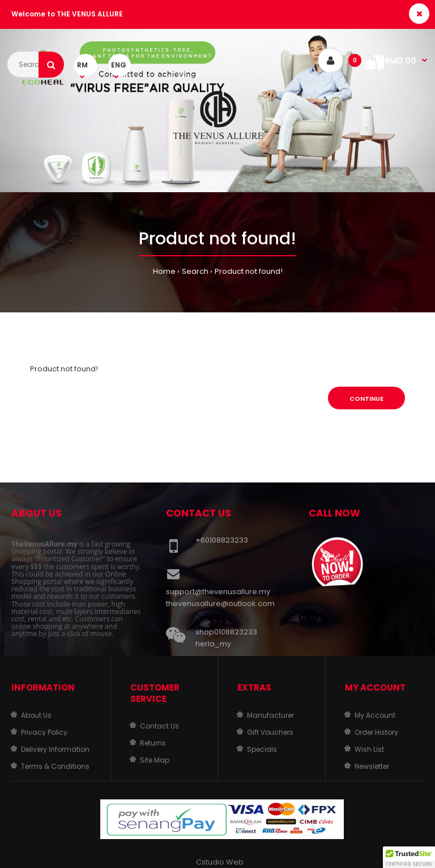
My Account (375, 715)
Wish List (369, 749)
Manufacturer (270, 715)
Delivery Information (55, 749)
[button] (409, 857)
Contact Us (159, 726)
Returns (153, 743)
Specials (262, 749)
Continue (366, 399)
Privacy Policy (44, 732)
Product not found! (249, 271)
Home (164, 271)
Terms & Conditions (55, 766)
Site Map (155, 760)
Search (195, 271)
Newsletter (372, 766)
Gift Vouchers (270, 732)
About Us (36, 715)
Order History (376, 732)
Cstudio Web (220, 862)
